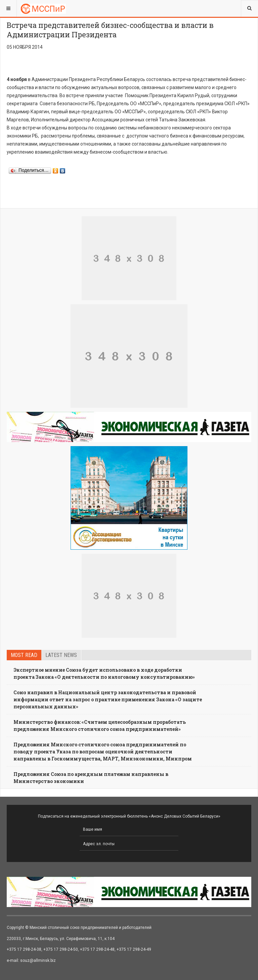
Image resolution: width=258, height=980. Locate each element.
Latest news (61, 655)
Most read (24, 655)
